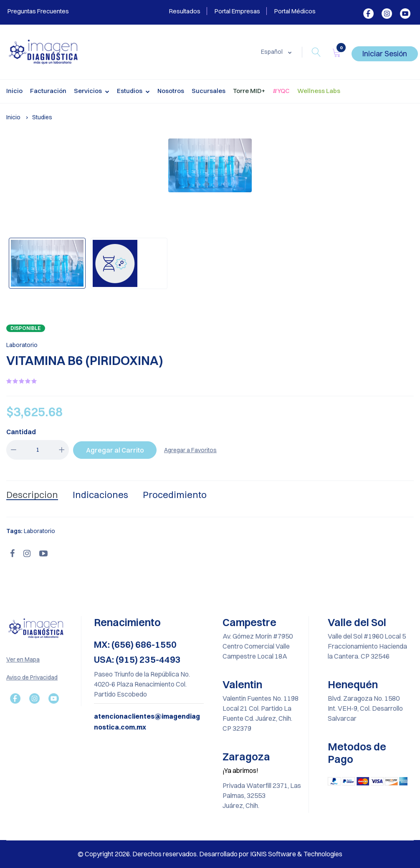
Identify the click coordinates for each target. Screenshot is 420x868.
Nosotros (171, 91)
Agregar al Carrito (115, 450)
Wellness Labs (319, 91)
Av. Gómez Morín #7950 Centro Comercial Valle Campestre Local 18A (258, 646)
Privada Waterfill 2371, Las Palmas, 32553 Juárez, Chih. (262, 795)
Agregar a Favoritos (190, 450)
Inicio (14, 91)
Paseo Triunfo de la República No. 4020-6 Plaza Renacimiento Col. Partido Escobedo (142, 684)
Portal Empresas (237, 11)
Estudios (133, 92)
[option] (210, 165)
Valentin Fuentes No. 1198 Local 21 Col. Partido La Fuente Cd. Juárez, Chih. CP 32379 (261, 713)
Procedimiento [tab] (175, 495)
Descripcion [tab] (32, 495)
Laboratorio (22, 345)
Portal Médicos (295, 11)
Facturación (48, 91)
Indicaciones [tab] (100, 495)
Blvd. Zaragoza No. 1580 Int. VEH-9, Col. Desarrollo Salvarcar (365, 708)
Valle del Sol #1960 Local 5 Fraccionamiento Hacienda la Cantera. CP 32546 (367, 646)
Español (272, 52)
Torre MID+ (249, 91)
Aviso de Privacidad (32, 677)
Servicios (92, 92)
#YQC (281, 91)
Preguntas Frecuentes (38, 11)
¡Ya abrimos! (240, 770)
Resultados (185, 11)
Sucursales (209, 91)
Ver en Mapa (23, 659)
